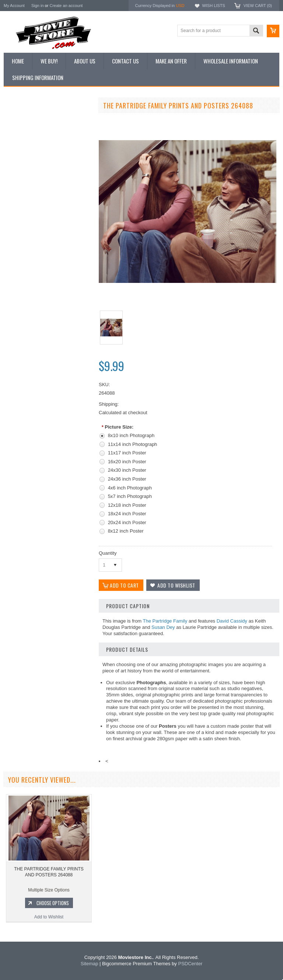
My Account (14, 6)
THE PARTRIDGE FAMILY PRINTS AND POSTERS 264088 (49, 872)
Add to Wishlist (48, 409)
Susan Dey (163, 627)
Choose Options (52, 395)
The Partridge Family (165, 621)
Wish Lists (213, 6)
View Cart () (258, 6)
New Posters (20, 182)
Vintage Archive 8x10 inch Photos (41, 132)
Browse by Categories (29, 157)
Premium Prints (23, 194)
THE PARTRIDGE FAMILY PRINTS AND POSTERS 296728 (48, 364)
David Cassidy (232, 621)
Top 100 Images (23, 145)
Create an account (66, 6)
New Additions (22, 120)
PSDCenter (190, 964)
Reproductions (22, 170)
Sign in (38, 6)
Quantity (108, 553)
